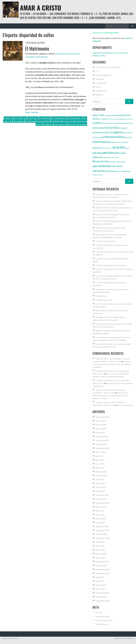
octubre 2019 (101, 565)
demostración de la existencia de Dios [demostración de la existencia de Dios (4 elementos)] (117, 123)
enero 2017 (100, 589)
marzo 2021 (100, 515)
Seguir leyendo (33, 112)
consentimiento (59, 118)
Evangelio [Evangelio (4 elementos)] (123, 128)
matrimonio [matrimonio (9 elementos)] (101, 142)
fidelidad (30, 121)
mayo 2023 (100, 464)
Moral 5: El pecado (125, 405)
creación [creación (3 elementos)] (130, 119)
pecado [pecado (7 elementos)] (97, 153)
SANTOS (99, 95)
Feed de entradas (103, 616)
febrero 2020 (101, 554)
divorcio (8, 121)
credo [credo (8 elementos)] (96, 123)
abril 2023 (100, 468)
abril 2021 (100, 511)
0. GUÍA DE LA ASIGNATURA (108, 67)
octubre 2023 (101, 444)
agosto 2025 (101, 421)
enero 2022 (100, 491)
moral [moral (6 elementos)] (96, 148)
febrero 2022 (101, 487)
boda (24, 118)
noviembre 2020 (102, 530)
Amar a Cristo (41, 8)
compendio (45, 118)
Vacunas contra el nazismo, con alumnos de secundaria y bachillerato (112, 364)
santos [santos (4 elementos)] (118, 171)
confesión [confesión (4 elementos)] (104, 119)
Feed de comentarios (104, 620)
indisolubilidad (43, 121)
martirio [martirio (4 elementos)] (129, 137)
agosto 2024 (101, 425)
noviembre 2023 (102, 440)
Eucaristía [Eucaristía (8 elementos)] (112, 127)
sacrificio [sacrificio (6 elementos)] (117, 166)
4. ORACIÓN (101, 83)
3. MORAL (100, 79)
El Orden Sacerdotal (104, 300)
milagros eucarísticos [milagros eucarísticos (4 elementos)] (119, 142)
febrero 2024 (101, 429)
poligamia (48, 124)
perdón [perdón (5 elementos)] (122, 153)
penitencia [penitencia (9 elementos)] (110, 152)
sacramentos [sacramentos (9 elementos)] (102, 166)
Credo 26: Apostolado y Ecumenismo (111, 265)
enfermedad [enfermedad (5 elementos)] (99, 128)
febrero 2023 (101, 472)
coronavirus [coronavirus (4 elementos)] (121, 119)
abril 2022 (100, 479)
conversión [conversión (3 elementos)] (112, 119)
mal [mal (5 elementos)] (102, 137)
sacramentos (61, 124)
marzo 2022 (100, 483)
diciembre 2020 (102, 526)
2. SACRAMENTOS (103, 75)
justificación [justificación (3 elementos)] (96, 137)
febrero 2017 (101, 585)
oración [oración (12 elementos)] (119, 147)
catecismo (33, 118)
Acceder (99, 613)
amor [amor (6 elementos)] (95, 115)
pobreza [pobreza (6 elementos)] (97, 157)
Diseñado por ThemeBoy (124, 638)
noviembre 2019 (102, 562)
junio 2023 (100, 460)
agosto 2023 (101, 452)
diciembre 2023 (102, 436)
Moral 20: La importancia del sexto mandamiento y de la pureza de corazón (110, 396)
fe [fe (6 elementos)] (112, 132)
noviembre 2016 (102, 593)
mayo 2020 (100, 542)
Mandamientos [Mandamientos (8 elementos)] (115, 137)
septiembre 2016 (103, 601)
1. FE (97, 71)
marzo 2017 (100, 581)
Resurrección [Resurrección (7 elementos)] (101, 161)
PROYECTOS (101, 91)
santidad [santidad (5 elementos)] (110, 171)
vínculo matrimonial (77, 124)
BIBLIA (98, 87)
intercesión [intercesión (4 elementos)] (128, 133)
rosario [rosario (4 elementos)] (113, 162)
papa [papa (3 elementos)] (127, 148)
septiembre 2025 (103, 417)
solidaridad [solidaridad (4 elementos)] (125, 171)
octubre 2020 (101, 534)
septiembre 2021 (103, 503)
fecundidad (19, 121)
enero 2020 (100, 558)
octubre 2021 (101, 499)
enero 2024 (100, 433)
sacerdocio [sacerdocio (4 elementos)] (121, 162)
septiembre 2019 (103, 569)
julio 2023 (99, 456)
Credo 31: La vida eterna (106, 241)
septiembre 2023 (103, 448)
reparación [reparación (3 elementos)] (115, 157)
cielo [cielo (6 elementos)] (102, 115)
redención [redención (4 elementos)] (107, 157)
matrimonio (68, 121)
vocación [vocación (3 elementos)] (100, 175)
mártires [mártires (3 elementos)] (109, 148)
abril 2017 (100, 577)
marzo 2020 (100, 550)
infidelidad (56, 121)
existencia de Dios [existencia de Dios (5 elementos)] (101, 132)
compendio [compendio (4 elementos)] (110, 115)
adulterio (9, 118)
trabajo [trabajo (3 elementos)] (95, 175)
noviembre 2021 (102, 495)
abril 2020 (100, 546)
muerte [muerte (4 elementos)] (103, 148)
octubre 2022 (101, 475)
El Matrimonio (37, 48)
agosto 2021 (101, 507)
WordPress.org (102, 624)
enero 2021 (100, 522)
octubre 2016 (101, 597)
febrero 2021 (101, 519)
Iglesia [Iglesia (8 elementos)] (118, 132)
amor (17, 118)
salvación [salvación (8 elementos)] (99, 171)
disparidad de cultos (77, 118)
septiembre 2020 (103, 538)
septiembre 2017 (103, 573)
